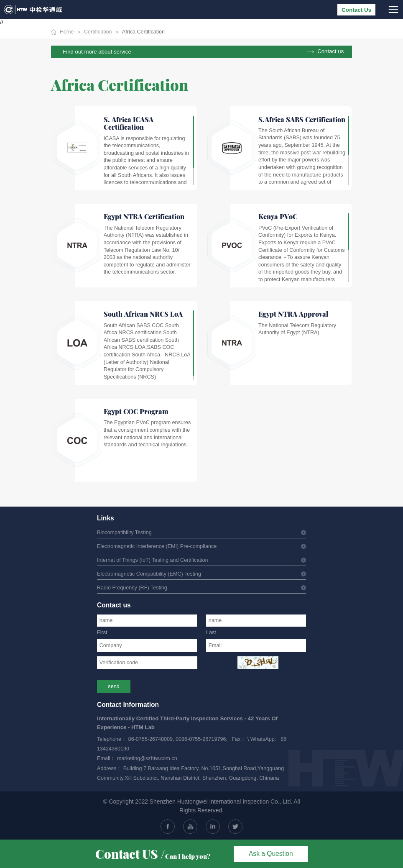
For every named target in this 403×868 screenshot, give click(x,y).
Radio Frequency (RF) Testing (132, 588)
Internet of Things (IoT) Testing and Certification (153, 560)
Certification (98, 32)
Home (67, 32)
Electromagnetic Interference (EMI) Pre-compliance (157, 546)
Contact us (330, 51)
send (114, 686)
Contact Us (356, 10)
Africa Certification (143, 32)
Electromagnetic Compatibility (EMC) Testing (149, 574)
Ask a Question (271, 854)
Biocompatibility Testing (124, 533)
